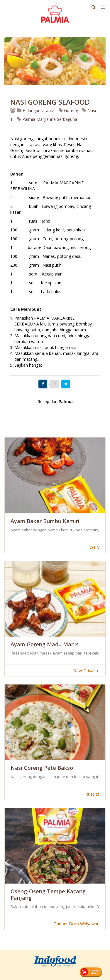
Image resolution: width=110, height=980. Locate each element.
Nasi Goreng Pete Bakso (42, 768)
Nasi (89, 110)
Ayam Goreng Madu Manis (45, 644)
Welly (94, 547)
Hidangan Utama (36, 110)
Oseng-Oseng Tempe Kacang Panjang (48, 894)
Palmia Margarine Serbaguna (47, 119)
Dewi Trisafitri (86, 671)
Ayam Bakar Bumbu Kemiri (45, 521)
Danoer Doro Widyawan (76, 924)
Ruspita (92, 794)
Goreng (68, 110)
